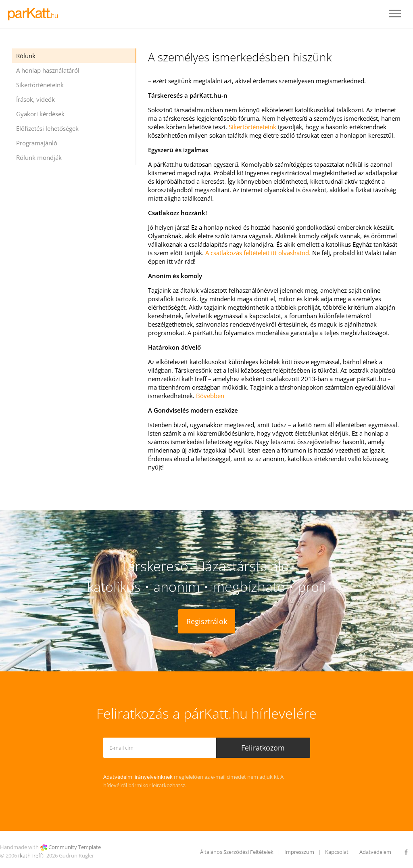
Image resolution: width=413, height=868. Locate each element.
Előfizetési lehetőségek (47, 128)
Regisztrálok (207, 621)
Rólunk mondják (39, 157)
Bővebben (210, 396)
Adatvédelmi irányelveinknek (138, 777)
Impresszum (299, 852)
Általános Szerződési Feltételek (237, 852)
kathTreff (31, 855)
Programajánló (37, 143)
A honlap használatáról (48, 70)
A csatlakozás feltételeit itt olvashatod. (258, 253)
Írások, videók (35, 99)
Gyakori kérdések (40, 114)
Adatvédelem (375, 852)
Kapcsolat (337, 852)
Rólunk (26, 56)
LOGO (35, 14)
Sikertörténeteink (40, 85)
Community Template (75, 847)
